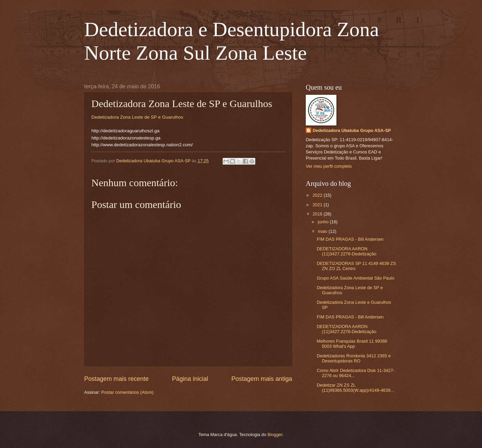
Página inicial (190, 379)
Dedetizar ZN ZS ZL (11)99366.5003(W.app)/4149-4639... (355, 388)
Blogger (275, 435)
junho (324, 222)
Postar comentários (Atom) (127, 392)
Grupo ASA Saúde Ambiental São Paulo (356, 278)
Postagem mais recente (116, 379)
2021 (318, 205)
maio (323, 231)
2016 (318, 214)
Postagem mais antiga (262, 379)
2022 (318, 195)
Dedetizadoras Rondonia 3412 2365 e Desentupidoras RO (354, 358)
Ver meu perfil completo (329, 166)
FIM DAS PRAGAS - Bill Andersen (350, 239)
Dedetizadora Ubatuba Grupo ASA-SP (352, 130)
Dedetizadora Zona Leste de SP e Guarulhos (137, 117)
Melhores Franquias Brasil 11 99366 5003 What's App (352, 344)
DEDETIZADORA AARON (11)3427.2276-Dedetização (347, 251)
